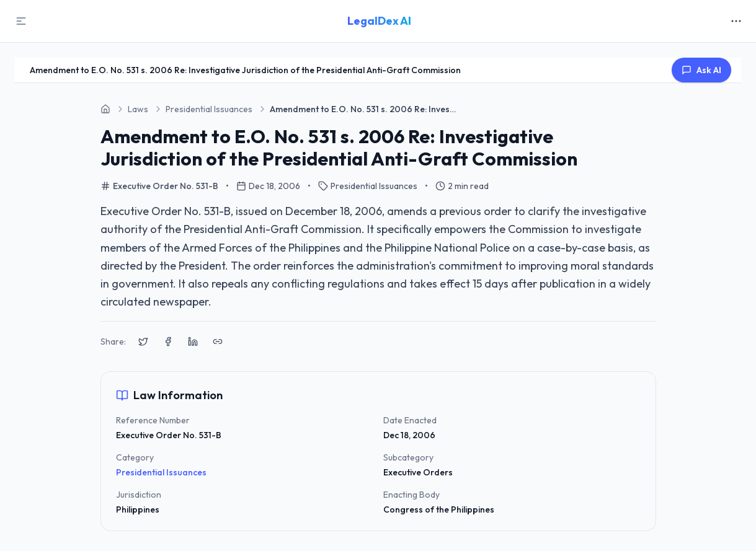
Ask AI (701, 70)
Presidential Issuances (161, 472)
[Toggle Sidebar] (21, 21)
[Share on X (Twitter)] (143, 342)
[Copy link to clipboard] (218, 342)
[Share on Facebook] (168, 342)
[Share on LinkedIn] (193, 342)
